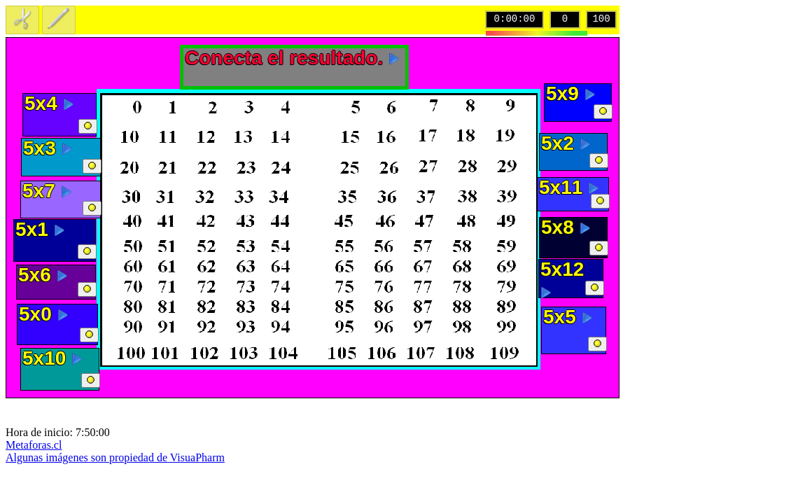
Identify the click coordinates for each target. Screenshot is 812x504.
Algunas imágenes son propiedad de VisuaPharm (115, 457)
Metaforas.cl (34, 445)
